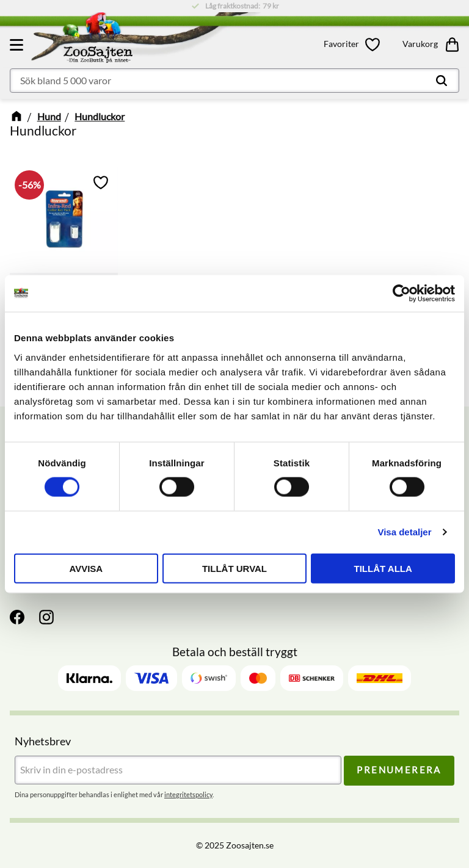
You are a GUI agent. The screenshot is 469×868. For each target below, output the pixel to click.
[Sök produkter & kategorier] (234, 81)
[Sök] (442, 81)
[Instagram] (46, 617)
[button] (18, 45)
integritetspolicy (188, 794)
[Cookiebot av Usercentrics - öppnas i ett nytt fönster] (402, 294)
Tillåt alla (383, 568)
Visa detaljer (404, 532)
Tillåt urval (234, 568)
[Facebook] (17, 617)
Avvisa (86, 568)
